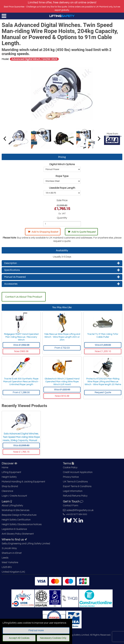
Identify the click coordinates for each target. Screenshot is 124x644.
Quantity (62, 218)
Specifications (62, 270)
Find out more (36, 630)
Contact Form (71, 506)
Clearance (7, 491)
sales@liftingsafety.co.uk (78, 510)
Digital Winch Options (62, 164)
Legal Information (73, 491)
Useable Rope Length (62, 188)
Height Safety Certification (16, 520)
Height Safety (9, 477)
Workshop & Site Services (16, 510)
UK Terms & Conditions (75, 482)
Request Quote (103, 392)
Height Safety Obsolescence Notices (22, 524)
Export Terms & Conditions (77, 486)
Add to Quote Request (82, 232)
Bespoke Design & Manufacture (19, 515)
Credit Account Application (78, 472)
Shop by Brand (10, 486)
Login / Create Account (14, 496)
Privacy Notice (71, 477)
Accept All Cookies (19, 638)
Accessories (62, 284)
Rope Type (62, 176)
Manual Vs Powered (62, 277)
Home (5, 468)
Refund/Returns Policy (75, 496)
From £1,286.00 (21, 392)
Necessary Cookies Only (53, 638)
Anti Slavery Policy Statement (18, 534)
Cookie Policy (70, 468)
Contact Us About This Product (24, 297)
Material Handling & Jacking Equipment (23, 482)
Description (62, 263)
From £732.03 (62, 348)
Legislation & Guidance (14, 529)
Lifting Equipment (11, 472)
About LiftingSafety (12, 506)
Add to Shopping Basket (43, 232)
